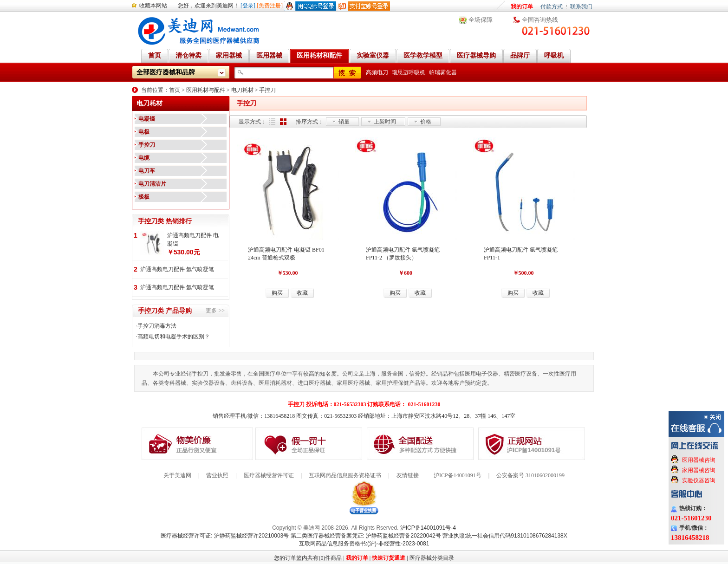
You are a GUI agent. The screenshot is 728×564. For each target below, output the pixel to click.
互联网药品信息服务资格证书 (345, 475)
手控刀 (267, 90)
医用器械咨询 (699, 460)
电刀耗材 (242, 90)
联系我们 (581, 6)
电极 (144, 132)
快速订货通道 (389, 558)
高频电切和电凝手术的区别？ (174, 337)
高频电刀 (377, 72)
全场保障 (481, 20)
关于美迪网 (177, 475)
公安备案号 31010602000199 (530, 475)
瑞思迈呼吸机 (409, 72)
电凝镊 (147, 119)
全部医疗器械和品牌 (166, 72)
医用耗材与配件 (206, 90)
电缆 (144, 158)
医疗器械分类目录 (432, 558)
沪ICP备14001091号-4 (428, 528)
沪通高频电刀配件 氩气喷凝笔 (177, 269)
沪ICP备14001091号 (458, 475)
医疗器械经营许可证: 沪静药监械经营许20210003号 (225, 536)
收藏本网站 (153, 6)
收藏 (302, 293)
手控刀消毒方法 (157, 326)
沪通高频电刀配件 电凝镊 (193, 240)
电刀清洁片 (152, 184)
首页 (175, 90)
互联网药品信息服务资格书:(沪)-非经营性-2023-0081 (364, 544)
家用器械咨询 (699, 470)
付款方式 (552, 6)
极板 (144, 197)
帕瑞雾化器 (443, 72)
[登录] (248, 6)
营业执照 (217, 475)
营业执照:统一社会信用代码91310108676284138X (505, 536)
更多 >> (215, 311)
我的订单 (522, 6)
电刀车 (147, 171)
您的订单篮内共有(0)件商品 (308, 558)
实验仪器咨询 (699, 480)
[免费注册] (270, 6)
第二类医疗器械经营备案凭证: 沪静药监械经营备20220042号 (366, 536)
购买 (277, 293)
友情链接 (408, 475)
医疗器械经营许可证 (269, 475)
